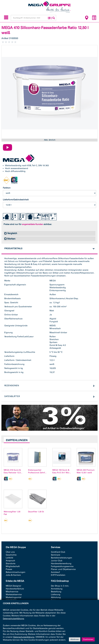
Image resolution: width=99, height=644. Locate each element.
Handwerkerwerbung (61, 564)
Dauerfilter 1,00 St (36, 512)
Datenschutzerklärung (13, 619)
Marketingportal (14, 597)
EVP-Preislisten (58, 575)
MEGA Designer (13, 586)
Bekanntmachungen (16, 572)
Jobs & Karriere (13, 575)
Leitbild (9, 558)
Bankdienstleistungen (62, 558)
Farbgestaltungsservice (62, 566)
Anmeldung (57, 589)
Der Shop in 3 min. (60, 586)
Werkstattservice (14, 595)
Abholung (56, 597)
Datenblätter (12, 396)
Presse (9, 569)
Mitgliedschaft (13, 566)
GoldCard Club (58, 552)
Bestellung (56, 592)
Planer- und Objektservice (63, 569)
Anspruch (10, 561)
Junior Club (57, 561)
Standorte (11, 564)
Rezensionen (12, 386)
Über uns (10, 552)
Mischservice (12, 592)
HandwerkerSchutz (15, 589)
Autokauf (55, 572)
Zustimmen (88, 639)
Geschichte (11, 555)
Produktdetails (13, 249)
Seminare (56, 555)
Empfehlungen (17, 440)
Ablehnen (75, 639)
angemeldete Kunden (33, 224)
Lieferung (56, 595)
